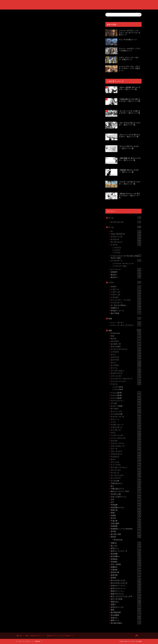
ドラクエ (126, 245)
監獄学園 (126, 575)
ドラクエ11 (117, 248)
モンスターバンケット (126, 467)
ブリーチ (126, 449)
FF (126, 231)
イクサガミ (126, 297)
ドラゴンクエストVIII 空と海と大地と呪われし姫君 (126, 257)
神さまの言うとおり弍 (126, 583)
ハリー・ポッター (126, 322)
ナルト (126, 433)
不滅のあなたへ (126, 483)
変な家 (126, 518)
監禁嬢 (126, 578)
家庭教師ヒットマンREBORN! (126, 529)
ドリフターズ (126, 430)
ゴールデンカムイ (126, 371)
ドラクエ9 (117, 253)
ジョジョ (126, 384)
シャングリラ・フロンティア (126, 379)
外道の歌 (126, 521)
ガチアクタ (126, 360)
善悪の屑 (126, 510)
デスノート (126, 419)
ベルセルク (126, 457)
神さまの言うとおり (126, 580)
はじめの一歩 (126, 344)
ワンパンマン (126, 470)
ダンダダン (126, 409)
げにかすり (126, 341)
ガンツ (126, 363)
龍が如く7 (126, 277)
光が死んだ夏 (126, 494)
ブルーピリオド (126, 451)
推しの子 (126, 546)
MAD (126, 336)
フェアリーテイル (126, 443)
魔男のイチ (126, 620)
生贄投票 (126, 570)
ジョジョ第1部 (118, 387)
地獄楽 (126, 515)
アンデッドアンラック (126, 349)
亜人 (126, 486)
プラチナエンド (126, 454)
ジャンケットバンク (126, 381)
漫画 (125, 330)
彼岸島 (126, 537)
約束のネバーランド (126, 586)
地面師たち (126, 308)
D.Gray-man (126, 333)
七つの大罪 (126, 481)
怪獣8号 (126, 543)
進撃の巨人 (126, 602)
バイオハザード (126, 260)
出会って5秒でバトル (126, 497)
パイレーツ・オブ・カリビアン (126, 325)
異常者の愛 (126, 572)
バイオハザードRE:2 (120, 266)
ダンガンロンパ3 (126, 222)
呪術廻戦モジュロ (126, 507)
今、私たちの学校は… (126, 305)
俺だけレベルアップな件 (126, 491)
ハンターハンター (126, 435)
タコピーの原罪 (126, 406)
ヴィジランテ (126, 478)
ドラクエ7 (117, 250)
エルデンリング (126, 237)
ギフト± (126, 368)
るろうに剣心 (126, 346)
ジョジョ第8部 (126, 398)
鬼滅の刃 (126, 618)
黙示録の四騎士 (126, 623)
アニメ (125, 218)
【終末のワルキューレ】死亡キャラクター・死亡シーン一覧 (48, 179)
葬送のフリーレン (126, 591)
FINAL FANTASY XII (126, 234)
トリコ (126, 422)
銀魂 (126, 610)
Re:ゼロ (126, 338)
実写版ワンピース (126, 311)
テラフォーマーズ (126, 417)
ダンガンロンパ (126, 242)
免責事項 (37, 641)
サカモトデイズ (126, 373)
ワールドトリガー (126, 475)
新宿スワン (126, 548)
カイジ (126, 355)
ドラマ (125, 283)
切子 (126, 502)
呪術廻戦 (126, 505)
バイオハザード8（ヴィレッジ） (124, 264)
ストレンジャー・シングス (126, 300)
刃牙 (126, 499)
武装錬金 (126, 562)
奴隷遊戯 (126, 526)
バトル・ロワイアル (126, 438)
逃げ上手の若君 (126, 599)
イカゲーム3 (126, 294)
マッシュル (126, 462)
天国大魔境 (126, 523)
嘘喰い (126, 513)
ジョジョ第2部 (118, 389)
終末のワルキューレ (23, 16)
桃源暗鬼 (126, 559)
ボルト (126, 459)
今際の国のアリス (126, 489)
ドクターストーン (126, 425)
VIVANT (126, 287)
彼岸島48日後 (118, 540)
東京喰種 (126, 554)
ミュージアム (126, 465)
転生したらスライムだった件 (126, 596)
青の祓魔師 (126, 615)
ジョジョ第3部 (126, 393)
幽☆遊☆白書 (126, 534)
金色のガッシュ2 (126, 607)
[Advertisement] (58, 96)
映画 (125, 318)
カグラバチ (126, 357)
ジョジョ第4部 (126, 395)
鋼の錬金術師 (126, 612)
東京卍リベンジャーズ (126, 551)
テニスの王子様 (126, 414)
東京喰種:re (126, 556)
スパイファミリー (126, 401)
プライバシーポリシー (25, 641)
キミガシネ (126, 239)
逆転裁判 (126, 272)
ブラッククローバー (126, 446)
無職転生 (126, 567)
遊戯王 (126, 604)
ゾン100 (126, 403)
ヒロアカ (126, 441)
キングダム (126, 365)
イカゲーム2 (126, 292)
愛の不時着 (126, 313)
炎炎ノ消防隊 (126, 564)
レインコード (126, 269)
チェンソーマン (126, 411)
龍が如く (126, 275)
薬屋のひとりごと (126, 594)
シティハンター (126, 376)
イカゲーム (126, 289)
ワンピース (126, 473)
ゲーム (125, 227)
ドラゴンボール (126, 427)
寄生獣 (126, 531)
